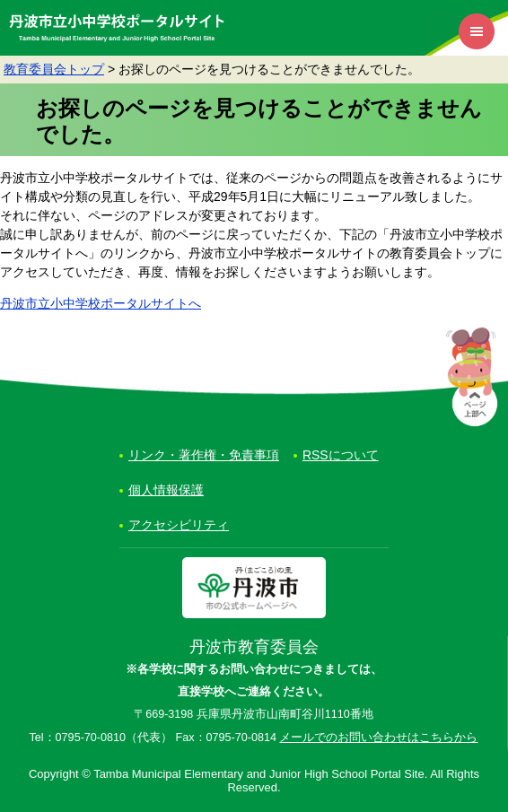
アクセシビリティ (179, 525)
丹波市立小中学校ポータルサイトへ (101, 303)
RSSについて (341, 455)
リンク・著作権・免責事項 (204, 455)
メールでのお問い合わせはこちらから (378, 738)
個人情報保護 (166, 490)
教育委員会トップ (54, 69)
